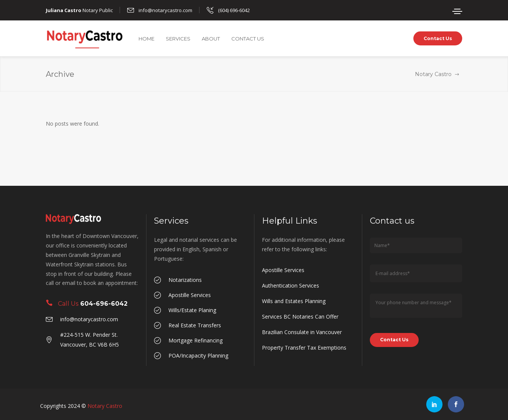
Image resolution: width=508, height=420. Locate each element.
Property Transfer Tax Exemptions (304, 348)
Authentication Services (291, 285)
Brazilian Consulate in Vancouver (302, 332)
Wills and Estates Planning (294, 301)
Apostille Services (283, 270)
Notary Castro (433, 74)
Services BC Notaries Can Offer (300, 317)
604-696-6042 (104, 304)
